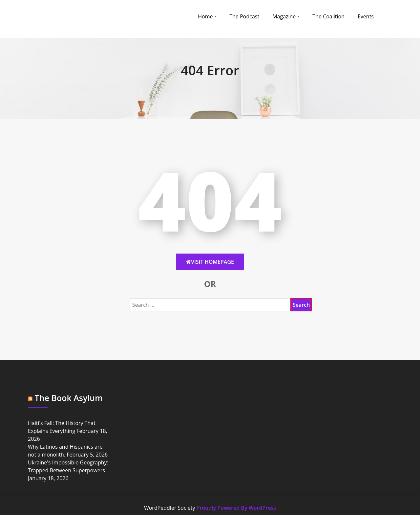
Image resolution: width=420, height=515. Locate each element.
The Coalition (328, 16)
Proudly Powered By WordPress (236, 508)
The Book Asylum (69, 398)
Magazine (284, 16)
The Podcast (244, 16)
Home (205, 16)
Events (366, 16)
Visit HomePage (210, 262)
